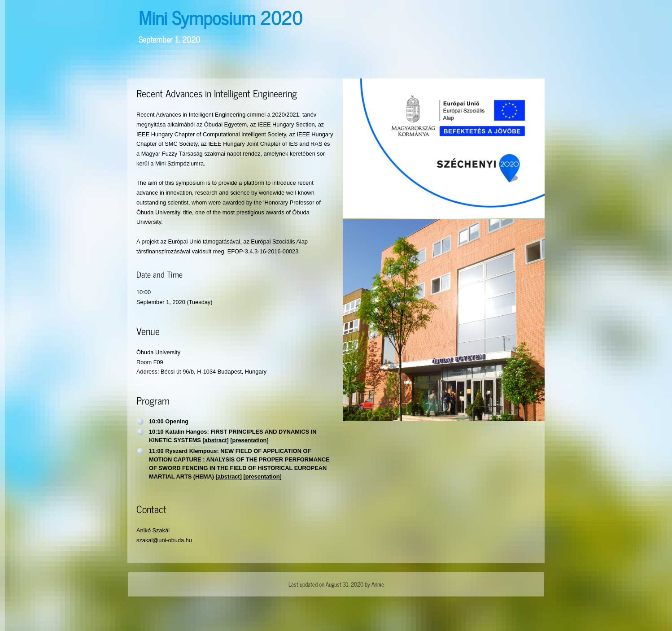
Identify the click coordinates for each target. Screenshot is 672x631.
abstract (216, 440)
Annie (378, 584)
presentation (250, 440)
